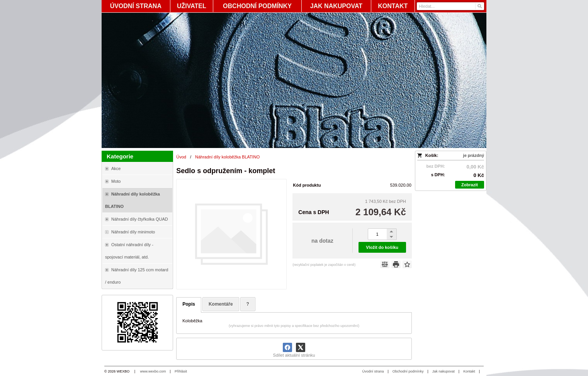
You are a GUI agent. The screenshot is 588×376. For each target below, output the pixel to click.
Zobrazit (470, 185)
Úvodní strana (373, 371)
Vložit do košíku (382, 247)
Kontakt (469, 371)
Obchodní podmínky (408, 371)
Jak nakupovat (444, 371)
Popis (189, 304)
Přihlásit (181, 371)
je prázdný (474, 155)
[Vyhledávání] (450, 6)
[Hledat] (479, 6)
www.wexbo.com (153, 371)
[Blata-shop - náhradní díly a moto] (294, 80)
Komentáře (221, 304)
